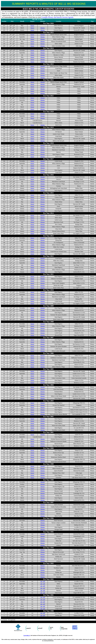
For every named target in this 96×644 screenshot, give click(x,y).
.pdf (44, 581)
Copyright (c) (27, 635)
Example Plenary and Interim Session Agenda (57, 17)
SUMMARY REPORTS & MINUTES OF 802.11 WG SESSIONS (49, 4)
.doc (41, 581)
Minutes (43, 28)
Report (32, 26)
